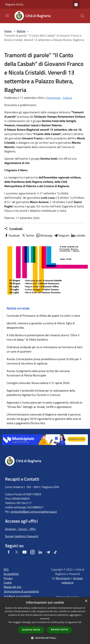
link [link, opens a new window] (80, 622)
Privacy (8, 578)
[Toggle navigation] (7, 16)
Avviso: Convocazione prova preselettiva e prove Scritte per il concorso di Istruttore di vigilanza (44, 361)
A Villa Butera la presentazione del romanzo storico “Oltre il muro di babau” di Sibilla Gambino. (43, 337)
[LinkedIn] (40, 552)
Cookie (8, 582)
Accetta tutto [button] (31, 630)
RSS (6, 569)
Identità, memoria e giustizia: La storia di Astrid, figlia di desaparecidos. (41, 325)
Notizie (21, 31)
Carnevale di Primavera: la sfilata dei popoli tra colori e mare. (44, 316)
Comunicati (54, 98)
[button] (45, 638)
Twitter (28, 235)
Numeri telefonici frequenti (22, 536)
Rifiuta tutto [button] (59, 630)
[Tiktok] (55, 552)
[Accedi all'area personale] (76, 5)
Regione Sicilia (14, 4)
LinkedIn (78, 235)
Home (8, 31)
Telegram (62, 235)
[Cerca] (82, 16)
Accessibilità (11, 574)
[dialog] (45, 621)
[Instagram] (32, 552)
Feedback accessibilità (17, 596)
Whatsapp (44, 235)
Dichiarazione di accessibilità (21, 591)
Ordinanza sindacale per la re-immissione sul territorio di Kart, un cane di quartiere (45, 349)
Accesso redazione (72, 580)
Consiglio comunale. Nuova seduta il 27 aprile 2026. (38, 383)
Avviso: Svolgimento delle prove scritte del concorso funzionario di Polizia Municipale (38, 373)
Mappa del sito (12, 587)
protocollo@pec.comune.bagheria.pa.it (34, 512)
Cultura (67, 98)
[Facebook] (9, 552)
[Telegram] (48, 552)
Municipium (63, 578)
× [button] (86, 601)
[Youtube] (24, 552)
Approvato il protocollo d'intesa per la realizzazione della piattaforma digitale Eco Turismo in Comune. (41, 393)
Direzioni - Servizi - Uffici (20, 529)
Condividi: (14, 229)
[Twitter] (17, 552)
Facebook (12, 235)
